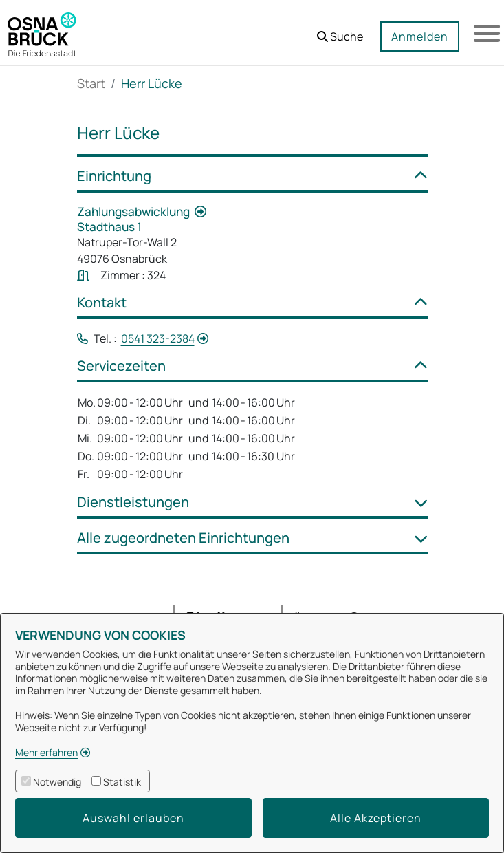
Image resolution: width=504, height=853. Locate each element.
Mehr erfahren (46, 752)
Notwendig (57, 782)
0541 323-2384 (158, 338)
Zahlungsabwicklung (134, 212)
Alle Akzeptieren (376, 818)
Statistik (122, 782)
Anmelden (418, 36)
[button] (339, 31)
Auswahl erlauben (133, 818)
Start (91, 83)
